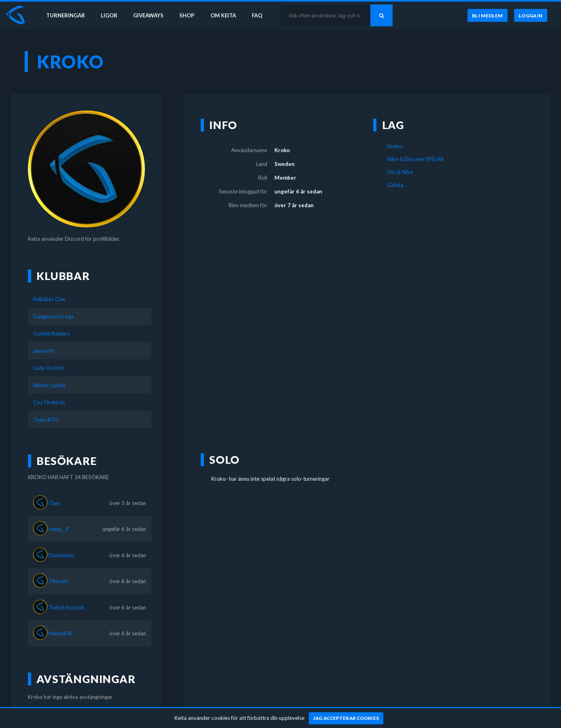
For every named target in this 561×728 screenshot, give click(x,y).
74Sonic (58, 581)
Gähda (395, 185)
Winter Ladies (49, 385)
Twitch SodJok (66, 607)
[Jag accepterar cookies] (346, 718)
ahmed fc (44, 351)
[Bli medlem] (487, 16)
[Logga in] (531, 16)
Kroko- (396, 146)
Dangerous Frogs (53, 316)
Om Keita (225, 15)
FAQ (260, 15)
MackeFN (60, 633)
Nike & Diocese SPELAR (415, 159)
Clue (54, 503)
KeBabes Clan (49, 299)
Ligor (109, 15)
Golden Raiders (51, 333)
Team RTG (46, 420)
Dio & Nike (400, 172)
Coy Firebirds (49, 402)
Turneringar (66, 15)
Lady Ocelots (49, 368)
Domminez (61, 555)
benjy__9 (59, 529)
